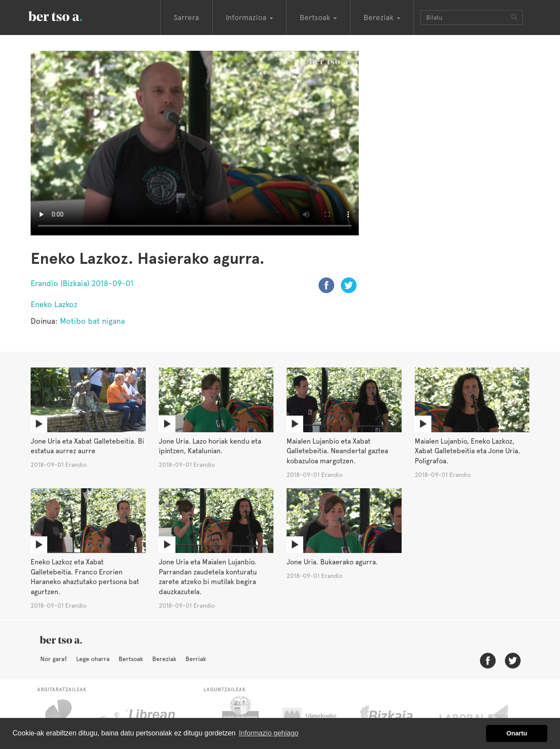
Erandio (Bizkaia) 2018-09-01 (82, 283)
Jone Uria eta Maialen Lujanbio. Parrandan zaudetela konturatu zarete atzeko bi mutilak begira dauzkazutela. (208, 577)
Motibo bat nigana (92, 321)
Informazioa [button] (249, 17)
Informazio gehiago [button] (269, 733)
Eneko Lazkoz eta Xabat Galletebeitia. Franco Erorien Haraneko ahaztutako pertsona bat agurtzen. (85, 577)
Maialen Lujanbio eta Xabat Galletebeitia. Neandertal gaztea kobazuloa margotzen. (337, 451)
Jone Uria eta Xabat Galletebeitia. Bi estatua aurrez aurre (87, 446)
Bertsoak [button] (318, 17)
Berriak (196, 659)
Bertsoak (131, 659)
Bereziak (164, 659)
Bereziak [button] (382, 17)
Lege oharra (93, 659)
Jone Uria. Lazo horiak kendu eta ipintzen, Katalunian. (210, 446)
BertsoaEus (68, 15)
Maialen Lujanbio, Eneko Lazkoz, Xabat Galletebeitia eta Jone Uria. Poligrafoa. (467, 451)
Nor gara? (54, 659)
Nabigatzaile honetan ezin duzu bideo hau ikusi (195, 143)
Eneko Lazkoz (54, 304)
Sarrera (186, 17)
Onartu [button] (517, 733)
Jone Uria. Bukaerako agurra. (332, 562)
